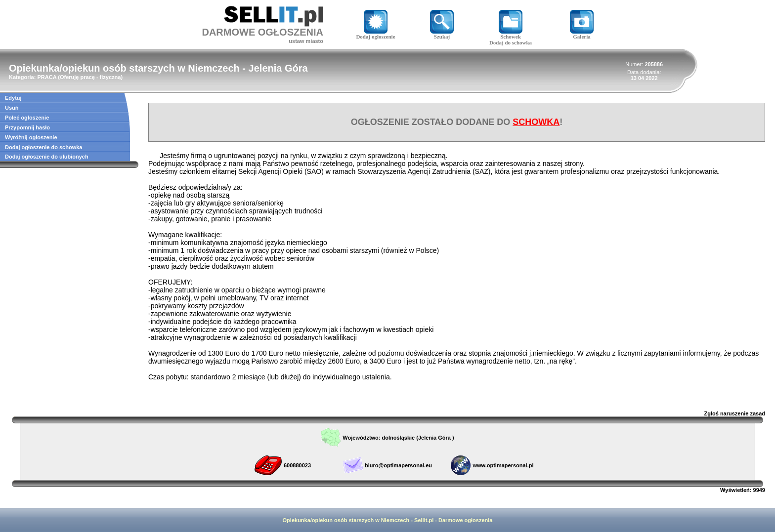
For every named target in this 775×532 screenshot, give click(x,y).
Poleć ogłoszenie (27, 118)
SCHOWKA (536, 122)
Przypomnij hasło (27, 127)
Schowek (511, 34)
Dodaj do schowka (511, 42)
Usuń (12, 108)
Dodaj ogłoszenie (375, 34)
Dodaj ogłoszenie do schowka (43, 147)
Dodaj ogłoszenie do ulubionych (47, 157)
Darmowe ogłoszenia (465, 520)
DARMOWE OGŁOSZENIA (262, 32)
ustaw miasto (306, 41)
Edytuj (13, 98)
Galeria (582, 34)
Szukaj (442, 34)
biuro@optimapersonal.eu (398, 465)
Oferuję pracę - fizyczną (90, 77)
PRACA (47, 77)
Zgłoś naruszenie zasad (735, 413)
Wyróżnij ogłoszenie (31, 137)
